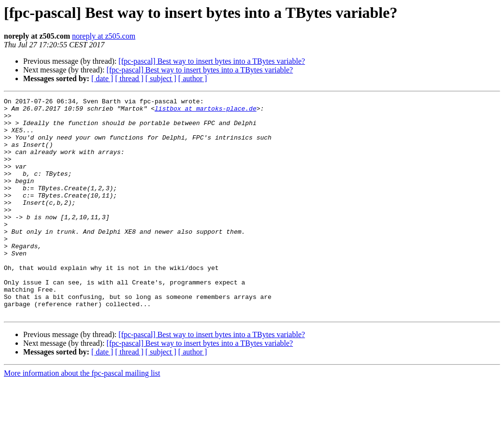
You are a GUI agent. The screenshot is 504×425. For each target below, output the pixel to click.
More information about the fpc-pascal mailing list (82, 417)
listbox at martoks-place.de (206, 111)
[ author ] (193, 78)
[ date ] (102, 78)
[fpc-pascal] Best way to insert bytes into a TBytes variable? (212, 61)
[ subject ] (161, 78)
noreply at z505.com (104, 36)
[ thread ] (129, 78)
